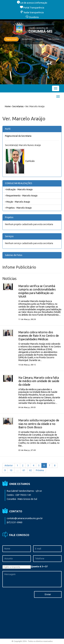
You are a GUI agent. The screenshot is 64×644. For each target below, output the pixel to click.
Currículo (30, 161)
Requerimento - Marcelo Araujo (21, 196)
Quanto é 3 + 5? (39, 566)
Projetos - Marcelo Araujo (18, 208)
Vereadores (27, 39)
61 (24, 470)
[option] (32, 52)
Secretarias (18, 106)
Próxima (40, 470)
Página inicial (11, 39)
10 (11, 470)
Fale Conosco (54, 39)
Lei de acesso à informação (32, 3)
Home (8, 106)
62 (31, 470)
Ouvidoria (32, 17)
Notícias (40, 39)
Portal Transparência (32, 8)
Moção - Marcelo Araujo (18, 202)
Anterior (9, 465)
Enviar (48, 594)
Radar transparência (32, 12)
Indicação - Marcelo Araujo (19, 189)
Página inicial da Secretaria (18, 136)
